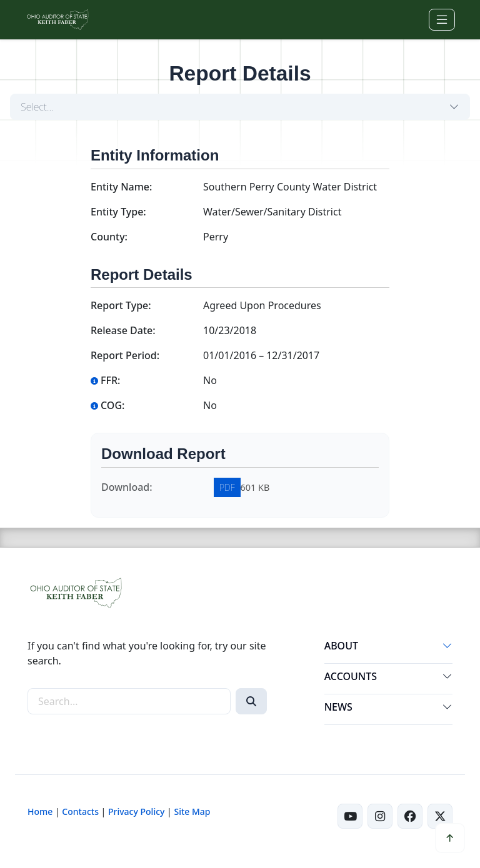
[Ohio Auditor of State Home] (57, 20)
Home (40, 811)
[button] (447, 648)
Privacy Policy (136, 811)
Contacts (80, 811)
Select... (37, 107)
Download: (127, 487)
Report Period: (125, 355)
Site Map (192, 811)
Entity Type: (118, 212)
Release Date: (123, 330)
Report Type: (121, 305)
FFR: (105, 380)
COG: (107, 405)
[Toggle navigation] (442, 20)
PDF (227, 487)
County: (109, 237)
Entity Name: (121, 187)
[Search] (251, 701)
